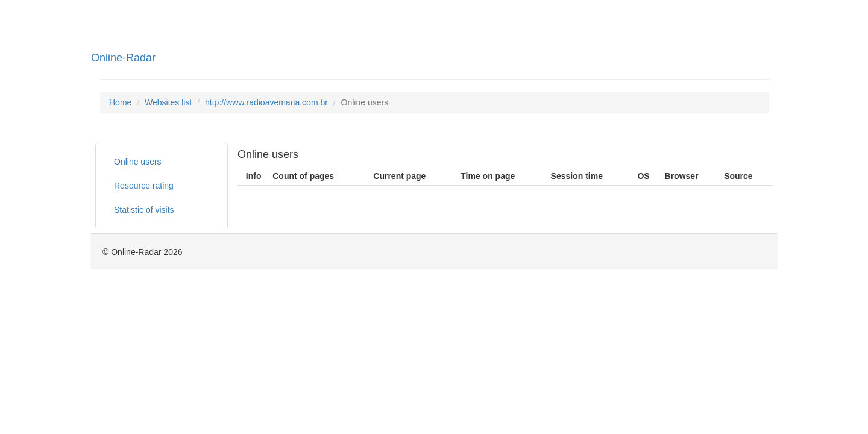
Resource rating (144, 186)
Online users (138, 162)
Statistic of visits (144, 210)
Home (120, 102)
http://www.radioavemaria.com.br (266, 102)
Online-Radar (123, 58)
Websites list (168, 102)
